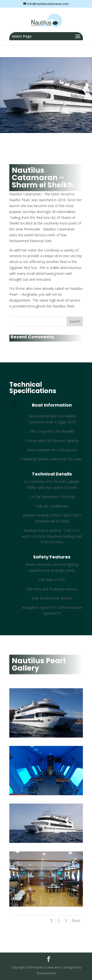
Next (76, 921)
